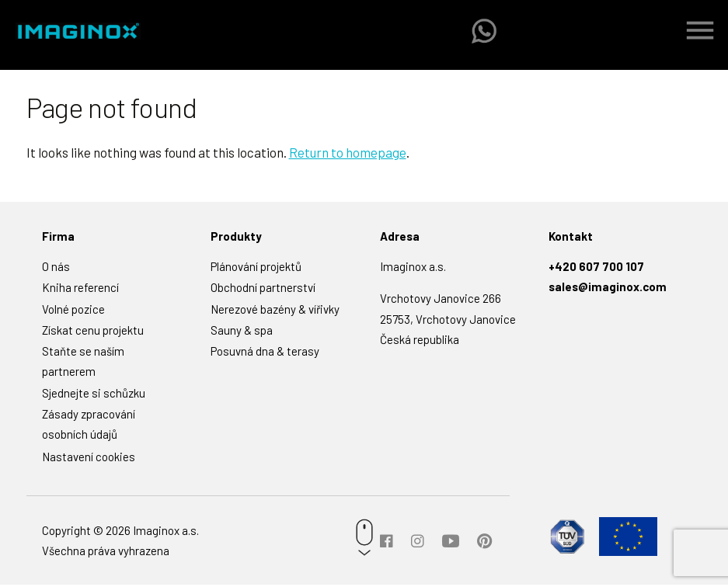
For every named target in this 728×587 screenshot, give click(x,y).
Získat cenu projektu (93, 332)
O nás (56, 269)
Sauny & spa (242, 332)
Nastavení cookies (89, 460)
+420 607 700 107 (596, 269)
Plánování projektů (256, 269)
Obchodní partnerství (263, 290)
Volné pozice (73, 311)
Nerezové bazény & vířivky (275, 311)
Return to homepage (348, 155)
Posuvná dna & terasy (265, 354)
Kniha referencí (80, 290)
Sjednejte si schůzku (94, 395)
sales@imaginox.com (608, 290)
